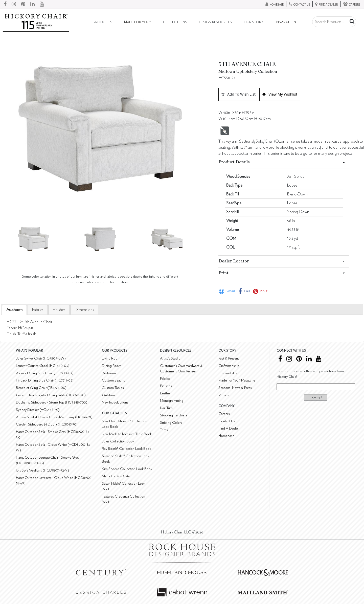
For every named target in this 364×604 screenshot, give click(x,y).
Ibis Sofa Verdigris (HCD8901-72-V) (42, 470)
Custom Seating (114, 380)
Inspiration (286, 22)
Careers (224, 414)
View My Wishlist (280, 94)
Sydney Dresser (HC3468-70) (38, 410)
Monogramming (172, 401)
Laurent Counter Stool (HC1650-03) (43, 366)
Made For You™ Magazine (237, 380)
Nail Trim (166, 408)
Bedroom (109, 373)
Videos (224, 395)
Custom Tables (113, 388)
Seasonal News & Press (235, 388)
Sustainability (228, 373)
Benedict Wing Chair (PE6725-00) (41, 388)
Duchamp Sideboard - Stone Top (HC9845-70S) (52, 402)
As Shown (14, 310)
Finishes (59, 310)
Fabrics (38, 310)
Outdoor (108, 395)
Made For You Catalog (118, 476)
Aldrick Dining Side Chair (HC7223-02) (45, 373)
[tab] (14, 310)
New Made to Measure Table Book (127, 434)
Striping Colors (171, 423)
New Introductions (115, 402)
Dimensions (84, 310)
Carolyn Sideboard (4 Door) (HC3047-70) (47, 424)
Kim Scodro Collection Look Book (127, 469)
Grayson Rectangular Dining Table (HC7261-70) (51, 395)
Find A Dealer (229, 428)
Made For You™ (138, 22)
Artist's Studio (170, 358)
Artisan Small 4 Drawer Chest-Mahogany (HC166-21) (54, 417)
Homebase (226, 436)
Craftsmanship (229, 366)
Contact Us (227, 421)
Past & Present (229, 358)
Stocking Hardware (174, 415)
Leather (165, 393)
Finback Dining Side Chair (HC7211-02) (45, 380)
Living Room (111, 358)
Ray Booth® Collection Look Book (127, 449)
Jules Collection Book (118, 441)
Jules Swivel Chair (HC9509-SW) (41, 358)
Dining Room (112, 366)
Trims (164, 430)
